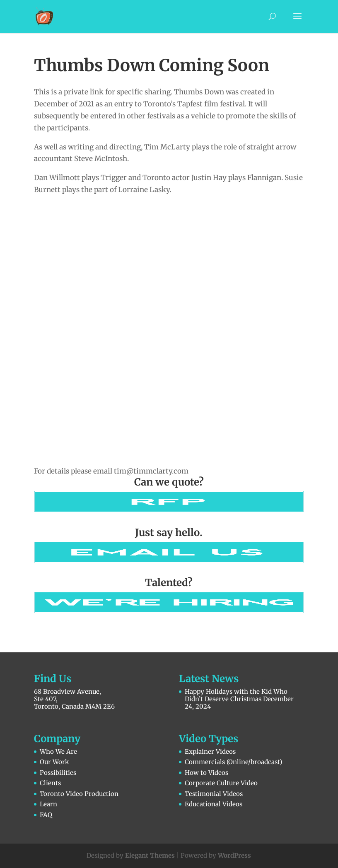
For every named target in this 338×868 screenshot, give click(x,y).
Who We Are (58, 751)
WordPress (234, 855)
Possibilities (58, 773)
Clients (50, 783)
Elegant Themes (150, 855)
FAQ (46, 815)
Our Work (54, 762)
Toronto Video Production (79, 794)
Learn (48, 804)
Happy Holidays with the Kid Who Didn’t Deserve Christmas (236, 695)
